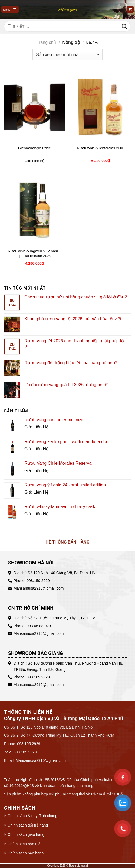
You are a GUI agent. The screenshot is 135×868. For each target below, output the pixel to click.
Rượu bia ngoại (78, 866)
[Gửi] (124, 26)
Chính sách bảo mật (25, 844)
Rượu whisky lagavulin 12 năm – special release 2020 (34, 253)
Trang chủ (46, 42)
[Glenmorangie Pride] (34, 107)
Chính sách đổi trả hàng (28, 825)
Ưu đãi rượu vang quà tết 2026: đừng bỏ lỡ (66, 385)
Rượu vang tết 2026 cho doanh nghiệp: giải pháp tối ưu (75, 343)
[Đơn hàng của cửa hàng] (67, 54)
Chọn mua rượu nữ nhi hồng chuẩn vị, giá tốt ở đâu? (76, 297)
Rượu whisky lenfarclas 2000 (101, 148)
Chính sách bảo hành (26, 853)
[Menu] (10, 9)
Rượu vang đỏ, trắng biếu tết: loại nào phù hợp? (71, 363)
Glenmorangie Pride (34, 148)
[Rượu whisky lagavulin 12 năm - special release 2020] (34, 210)
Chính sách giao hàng (26, 834)
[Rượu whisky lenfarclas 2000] (101, 107)
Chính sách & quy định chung (32, 816)
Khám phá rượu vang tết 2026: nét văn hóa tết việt (73, 319)
